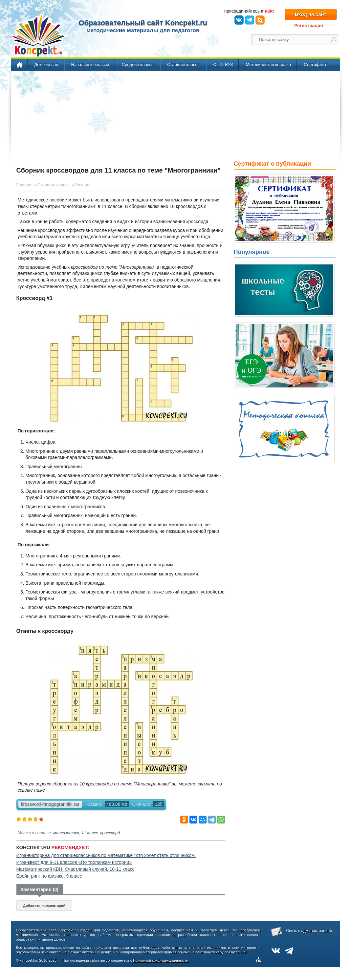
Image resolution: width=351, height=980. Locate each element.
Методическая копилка (268, 64)
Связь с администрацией (309, 931)
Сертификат (316, 64)
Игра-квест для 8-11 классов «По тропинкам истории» (74, 862)
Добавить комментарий (44, 906)
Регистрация (309, 26)
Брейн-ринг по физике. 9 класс (49, 876)
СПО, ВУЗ (223, 64)
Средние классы (138, 64)
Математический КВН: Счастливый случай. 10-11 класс (76, 869)
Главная (20, 65)
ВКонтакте (239, 20)
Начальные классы (90, 64)
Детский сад (46, 64)
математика (66, 833)
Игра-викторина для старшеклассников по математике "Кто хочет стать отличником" (106, 855)
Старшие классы (184, 64)
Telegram (250, 20)
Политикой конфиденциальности (161, 960)
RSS (260, 20)
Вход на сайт (311, 14)
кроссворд (110, 833)
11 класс (90, 833)
